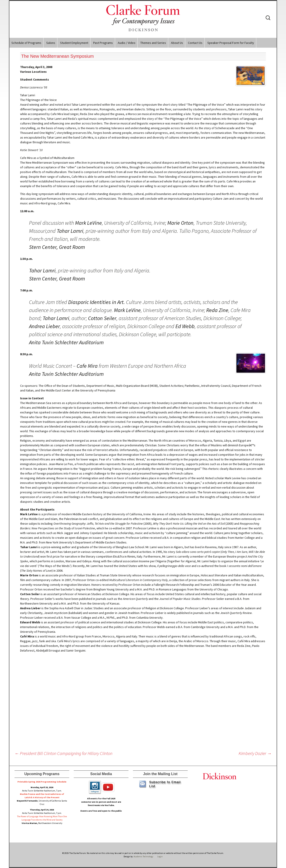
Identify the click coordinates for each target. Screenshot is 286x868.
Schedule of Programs (26, 43)
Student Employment (74, 43)
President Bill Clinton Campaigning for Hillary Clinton (63, 753)
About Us (177, 43)
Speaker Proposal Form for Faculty (231, 43)
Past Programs (103, 43)
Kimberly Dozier (255, 753)
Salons (51, 43)
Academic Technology (143, 856)
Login (160, 856)
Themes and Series (153, 43)
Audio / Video (127, 43)
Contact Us (195, 43)
